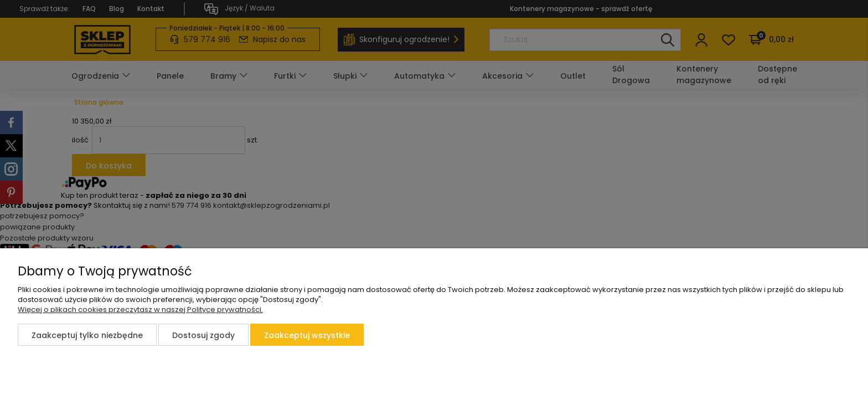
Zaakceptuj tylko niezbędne (87, 335)
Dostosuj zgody (203, 335)
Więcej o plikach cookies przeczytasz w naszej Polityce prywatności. (140, 310)
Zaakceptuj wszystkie (307, 335)
